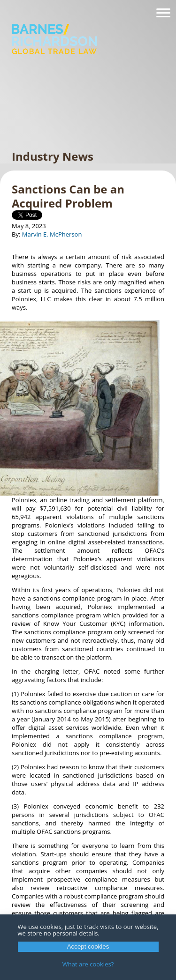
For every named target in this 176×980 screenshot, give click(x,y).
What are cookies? (88, 964)
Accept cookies (88, 947)
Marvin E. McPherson (52, 234)
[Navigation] (163, 13)
